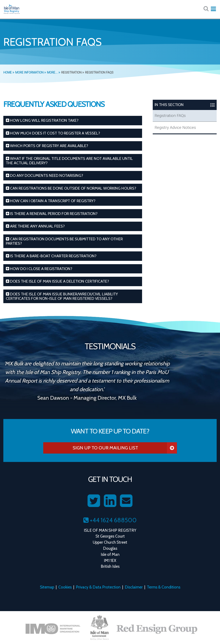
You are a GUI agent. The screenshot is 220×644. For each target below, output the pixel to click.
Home (9, 73)
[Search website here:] (206, 9)
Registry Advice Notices (175, 127)
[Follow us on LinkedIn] (110, 501)
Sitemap (47, 587)
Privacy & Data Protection (98, 587)
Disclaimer (134, 587)
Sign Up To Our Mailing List (125, 448)
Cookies (65, 587)
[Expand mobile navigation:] (213, 9)
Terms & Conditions (164, 587)
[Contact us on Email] (126, 501)
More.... (54, 73)
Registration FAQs (170, 116)
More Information (31, 73)
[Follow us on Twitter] (94, 501)
